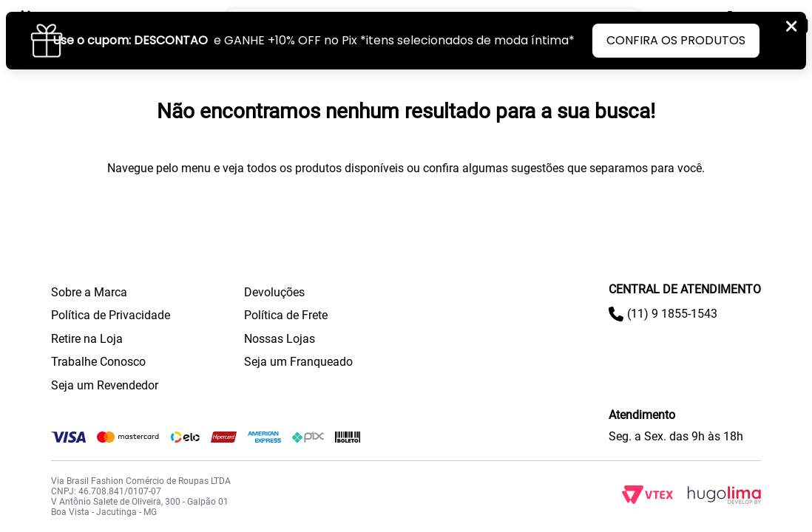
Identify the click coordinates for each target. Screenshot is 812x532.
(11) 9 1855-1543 (672, 314)
